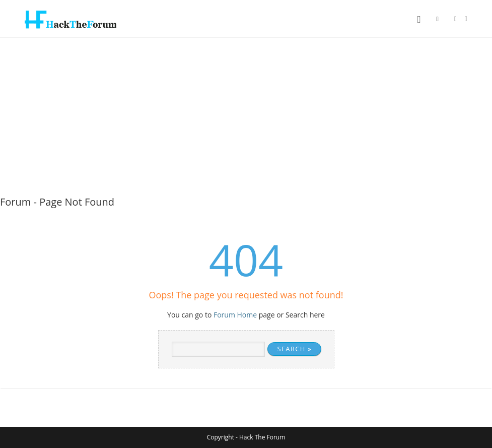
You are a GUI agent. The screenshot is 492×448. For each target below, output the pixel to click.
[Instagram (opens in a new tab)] (466, 19)
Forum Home (235, 315)
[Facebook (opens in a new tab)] (455, 19)
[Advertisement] (246, 113)
